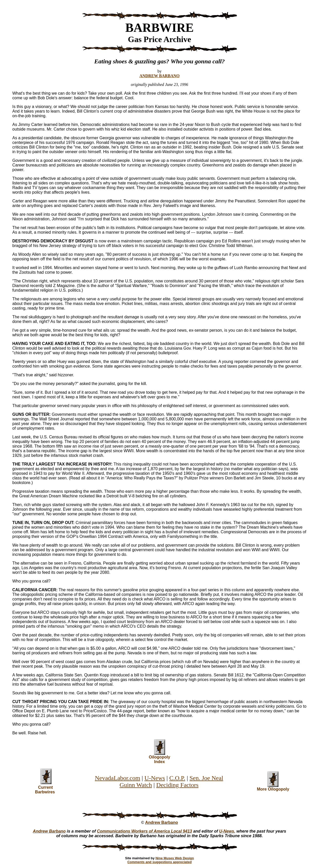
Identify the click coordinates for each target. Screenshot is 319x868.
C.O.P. (177, 778)
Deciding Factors (177, 785)
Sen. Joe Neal (206, 778)
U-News (155, 778)
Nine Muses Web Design (175, 858)
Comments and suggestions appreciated (160, 862)
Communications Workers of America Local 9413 (144, 831)
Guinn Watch (136, 785)
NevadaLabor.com (118, 778)
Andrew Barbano (162, 822)
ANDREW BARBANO (160, 76)
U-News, (227, 831)
